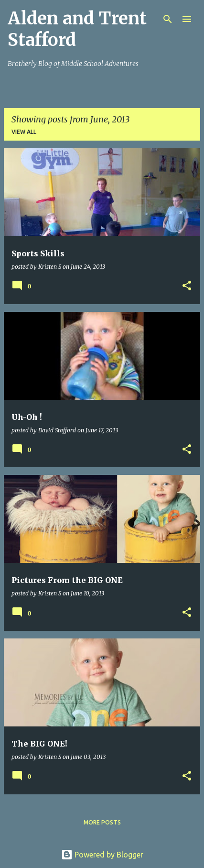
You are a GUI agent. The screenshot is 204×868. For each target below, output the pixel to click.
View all (24, 132)
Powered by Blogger (102, 855)
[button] (187, 286)
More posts (102, 822)
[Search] (168, 19)
